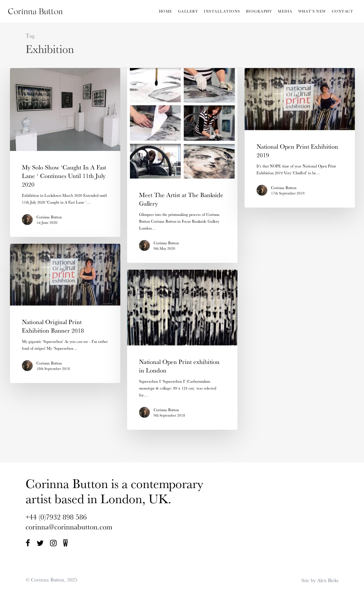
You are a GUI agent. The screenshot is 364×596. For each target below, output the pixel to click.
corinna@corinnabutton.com (69, 527)
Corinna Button (49, 217)
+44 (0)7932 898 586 (56, 517)
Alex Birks (328, 580)
